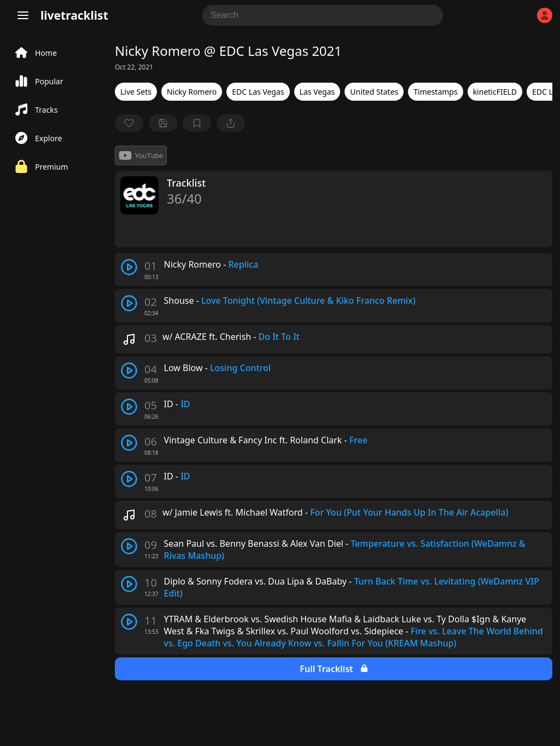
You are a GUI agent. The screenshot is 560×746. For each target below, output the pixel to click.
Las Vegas (317, 92)
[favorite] (129, 123)
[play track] (129, 267)
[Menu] (23, 15)
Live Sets (136, 92)
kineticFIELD (495, 92)
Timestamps (435, 92)
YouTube (141, 155)
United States (374, 92)
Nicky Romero (192, 92)
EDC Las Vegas (258, 92)
